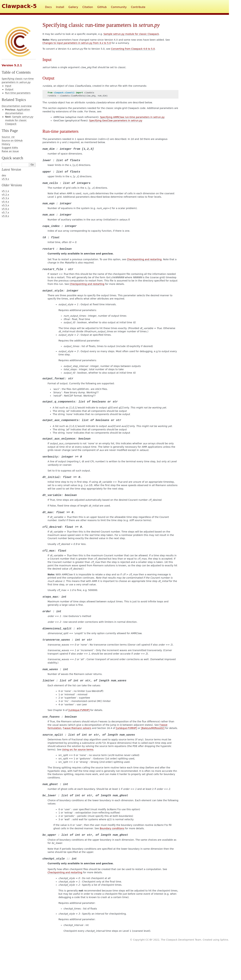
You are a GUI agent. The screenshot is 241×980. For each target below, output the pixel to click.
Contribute (138, 7)
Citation (88, 7)
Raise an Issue (10, 151)
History (6, 144)
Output (9, 89)
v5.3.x (5, 198)
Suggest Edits (10, 148)
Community (119, 7)
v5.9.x (5, 179)
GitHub (102, 7)
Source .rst (8, 137)
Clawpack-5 (19, 6)
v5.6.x (5, 209)
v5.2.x (5, 195)
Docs (48, 7)
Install (60, 7)
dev (4, 175)
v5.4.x (5, 202)
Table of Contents (16, 72)
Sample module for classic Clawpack (19, 120)
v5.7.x (5, 212)
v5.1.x (5, 191)
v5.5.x (5, 205)
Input (8, 86)
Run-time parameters (18, 93)
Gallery (73, 7)
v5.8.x (5, 216)
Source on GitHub (12, 141)
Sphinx (224, 940)
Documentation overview (17, 106)
